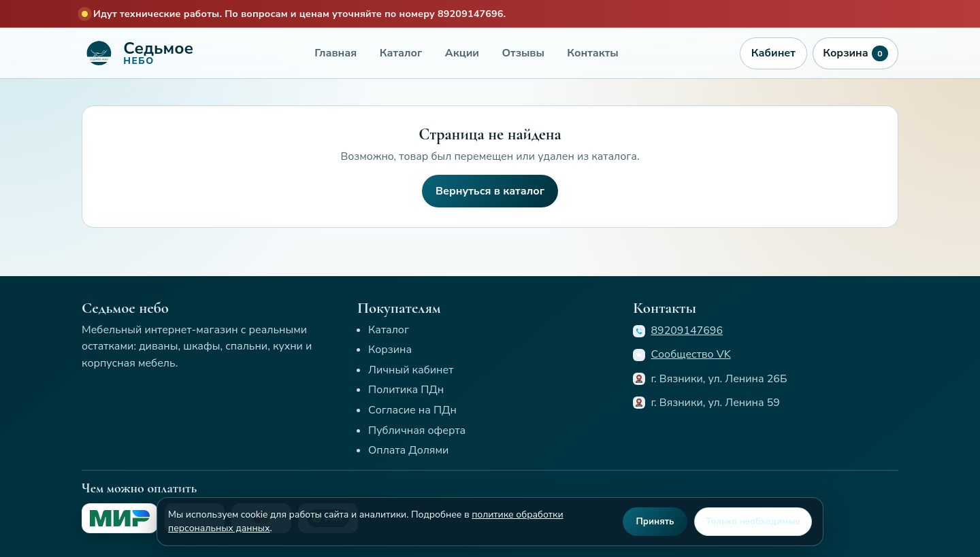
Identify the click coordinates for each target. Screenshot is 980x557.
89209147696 (687, 331)
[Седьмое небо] (137, 53)
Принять (655, 522)
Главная (336, 53)
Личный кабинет (411, 370)
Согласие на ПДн (412, 410)
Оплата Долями (408, 450)
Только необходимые (753, 522)
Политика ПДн (406, 390)
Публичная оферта (417, 431)
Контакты (592, 53)
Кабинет (773, 53)
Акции (462, 53)
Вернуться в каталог (490, 191)
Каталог (401, 53)
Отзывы (523, 53)
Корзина (855, 53)
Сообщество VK (690, 354)
